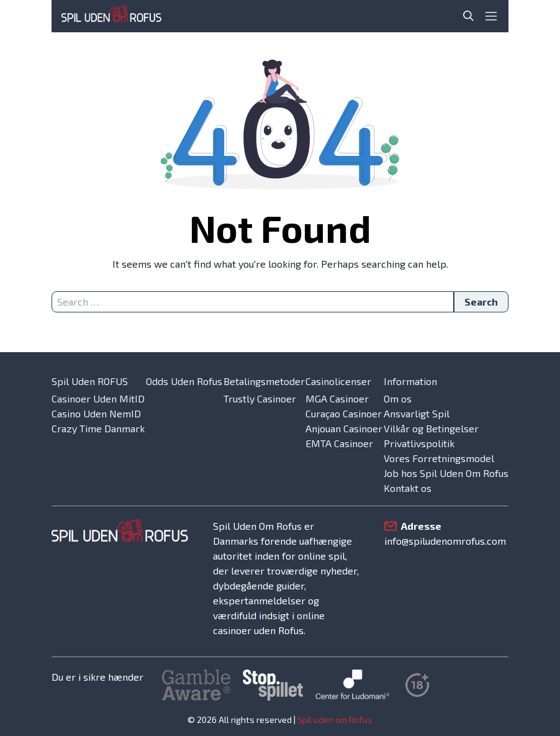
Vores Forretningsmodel (439, 458)
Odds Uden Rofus (184, 381)
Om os (398, 398)
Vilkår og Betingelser (431, 428)
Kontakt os (408, 488)
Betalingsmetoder (264, 381)
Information (410, 381)
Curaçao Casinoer (344, 413)
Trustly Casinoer (260, 398)
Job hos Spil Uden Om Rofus (446, 473)
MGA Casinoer (337, 398)
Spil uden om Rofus (335, 720)
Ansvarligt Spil (417, 413)
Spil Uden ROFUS (90, 381)
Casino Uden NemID (96, 413)
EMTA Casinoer (339, 443)
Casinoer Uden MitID (98, 398)
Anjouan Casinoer (344, 428)
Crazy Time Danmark (98, 428)
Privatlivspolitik (419, 443)
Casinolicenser (338, 381)
